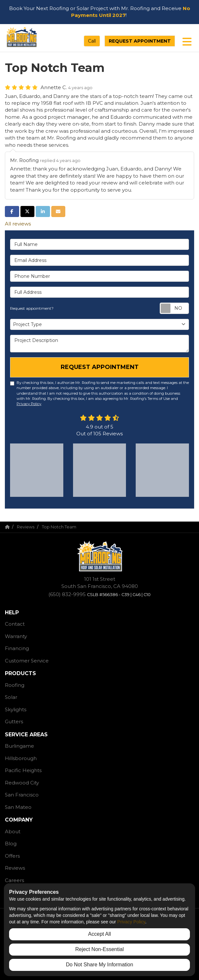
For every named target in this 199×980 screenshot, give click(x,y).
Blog (11, 844)
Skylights (16, 709)
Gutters (14, 721)
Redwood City (22, 783)
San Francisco (22, 795)
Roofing (15, 685)
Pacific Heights (23, 770)
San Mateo (18, 807)
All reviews (18, 224)
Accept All (99, 934)
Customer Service (27, 661)
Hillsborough (21, 758)
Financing (17, 648)
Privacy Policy (29, 404)
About (13, 831)
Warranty (16, 636)
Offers (12, 856)
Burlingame (19, 746)
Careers (14, 880)
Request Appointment (140, 41)
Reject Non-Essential (99, 949)
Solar (11, 697)
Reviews (15, 868)
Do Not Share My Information (99, 965)
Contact (15, 624)
